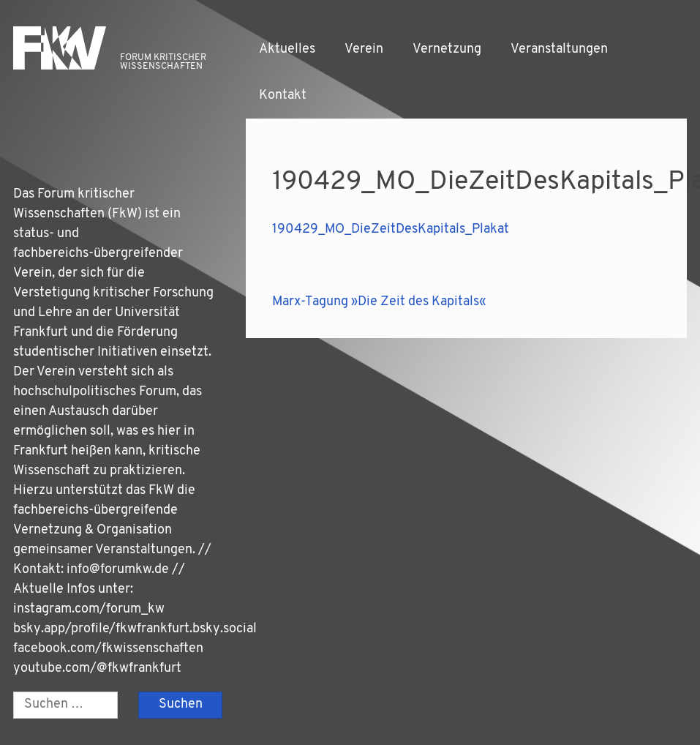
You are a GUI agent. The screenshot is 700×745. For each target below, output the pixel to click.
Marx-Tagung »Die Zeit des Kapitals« (379, 302)
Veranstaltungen (559, 49)
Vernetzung (447, 49)
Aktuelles (287, 49)
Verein (364, 49)
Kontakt (283, 96)
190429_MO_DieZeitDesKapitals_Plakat (391, 229)
